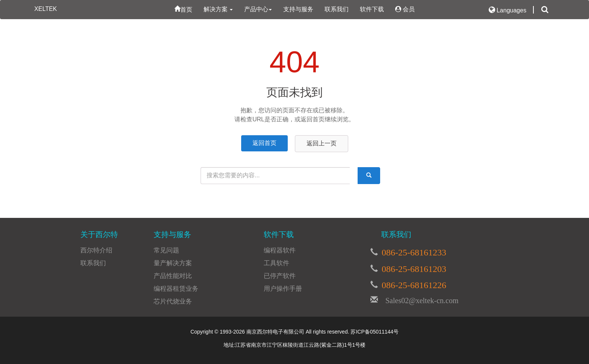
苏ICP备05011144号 (375, 332)
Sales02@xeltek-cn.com (418, 299)
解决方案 (218, 9)
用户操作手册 (283, 289)
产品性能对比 (173, 276)
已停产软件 (280, 276)
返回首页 (264, 143)
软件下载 (372, 9)
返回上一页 (322, 143)
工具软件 (276, 263)
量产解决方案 (173, 263)
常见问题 (166, 250)
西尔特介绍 (96, 250)
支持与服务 (298, 9)
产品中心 (258, 9)
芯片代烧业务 (173, 301)
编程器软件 (280, 250)
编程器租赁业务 (176, 289)
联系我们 (337, 9)
